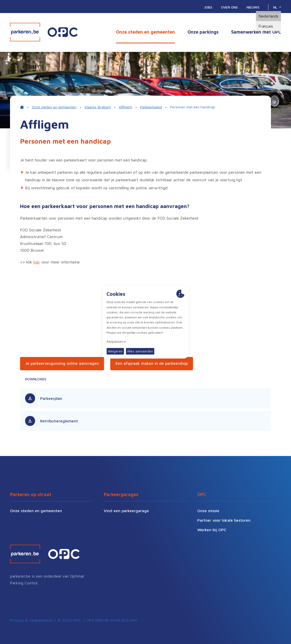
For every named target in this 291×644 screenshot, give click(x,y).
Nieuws (253, 7)
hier (37, 262)
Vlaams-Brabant (98, 107)
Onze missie (208, 511)
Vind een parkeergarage (126, 511)
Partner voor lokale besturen (224, 520)
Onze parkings (203, 32)
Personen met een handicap (192, 107)
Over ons (229, 7)
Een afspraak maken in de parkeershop (152, 363)
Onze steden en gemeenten (145, 32)
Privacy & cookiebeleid (31, 620)
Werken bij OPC (212, 530)
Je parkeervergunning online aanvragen (62, 363)
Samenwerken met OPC (256, 32)
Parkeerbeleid (151, 107)
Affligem (125, 107)
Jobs (208, 7)
